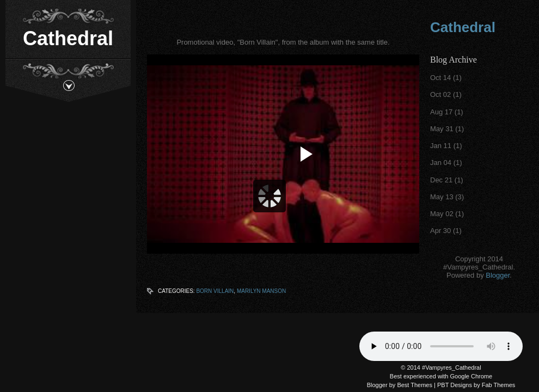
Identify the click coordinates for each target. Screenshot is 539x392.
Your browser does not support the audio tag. (441, 346)
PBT (443, 385)
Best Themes (415, 385)
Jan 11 (441, 146)
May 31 (442, 129)
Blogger (498, 275)
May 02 (442, 214)
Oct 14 (440, 78)
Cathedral (68, 38)
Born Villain (215, 291)
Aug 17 (441, 112)
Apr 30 (440, 231)
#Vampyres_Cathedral (452, 367)
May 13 (442, 197)
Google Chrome (471, 376)
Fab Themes (499, 385)
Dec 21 (441, 180)
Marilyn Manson (261, 291)
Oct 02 (440, 94)
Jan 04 (441, 163)
